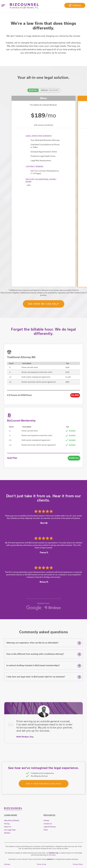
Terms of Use (41, 864)
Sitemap (7, 864)
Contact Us (48, 824)
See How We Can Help (44, 304)
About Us (8, 827)
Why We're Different (12, 820)
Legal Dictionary (50, 827)
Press (46, 830)
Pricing (7, 824)
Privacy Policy (78, 864)
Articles (46, 820)
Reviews (7, 833)
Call (75, 5)
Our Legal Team (10, 830)
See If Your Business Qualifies (43, 784)
